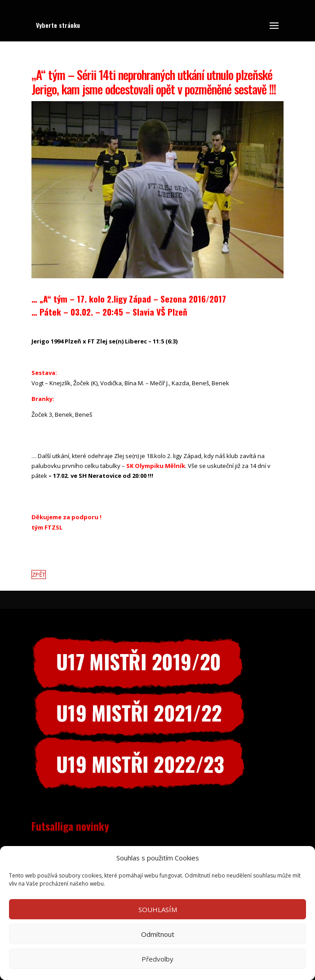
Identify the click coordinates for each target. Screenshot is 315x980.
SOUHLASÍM (158, 909)
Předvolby (157, 959)
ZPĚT (39, 575)
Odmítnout (158, 934)
